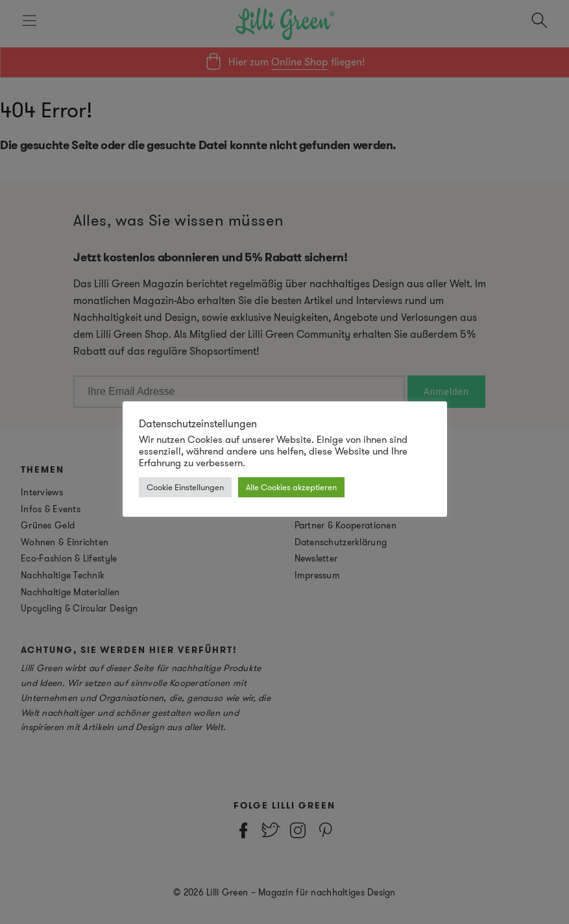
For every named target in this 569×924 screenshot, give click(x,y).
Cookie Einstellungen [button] (185, 487)
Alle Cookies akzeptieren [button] (291, 487)
